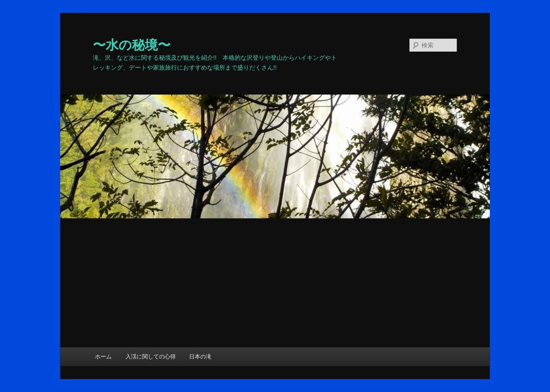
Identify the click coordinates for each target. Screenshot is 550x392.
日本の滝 (200, 357)
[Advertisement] (275, 283)
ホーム (103, 357)
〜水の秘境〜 (132, 45)
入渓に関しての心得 (151, 357)
